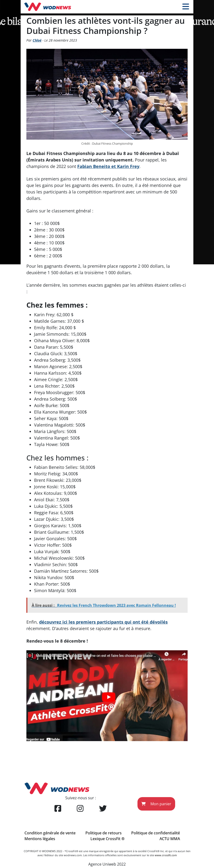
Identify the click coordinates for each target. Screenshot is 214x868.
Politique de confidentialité (156, 833)
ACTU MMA (170, 839)
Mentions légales (40, 839)
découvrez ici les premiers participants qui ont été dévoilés (103, 622)
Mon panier (156, 804)
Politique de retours (104, 833)
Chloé (37, 40)
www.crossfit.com (166, 855)
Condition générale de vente (50, 833)
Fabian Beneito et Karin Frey (108, 166)
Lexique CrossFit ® (107, 839)
